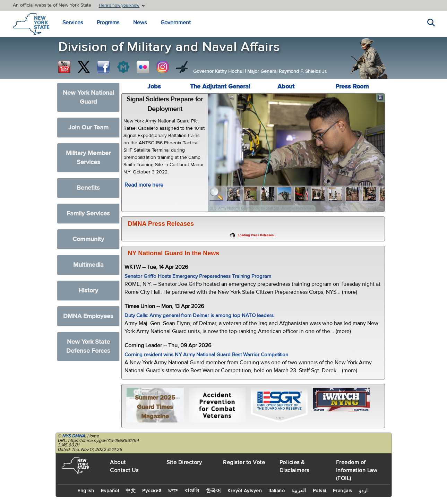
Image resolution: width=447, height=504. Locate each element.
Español (110, 491)
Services (73, 23)
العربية (299, 491)
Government (176, 23)
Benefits (88, 188)
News (140, 23)
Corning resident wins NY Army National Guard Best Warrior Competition (206, 355)
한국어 (214, 491)
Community (88, 239)
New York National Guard (88, 97)
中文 (131, 491)
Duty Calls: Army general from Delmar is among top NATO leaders (199, 315)
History (88, 291)
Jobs (154, 87)
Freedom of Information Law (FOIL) (357, 470)
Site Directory (184, 462)
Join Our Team (88, 127)
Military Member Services (88, 158)
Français (343, 491)
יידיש (173, 491)
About (286, 87)
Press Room (352, 87)
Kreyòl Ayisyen (245, 491)
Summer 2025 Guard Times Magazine (155, 407)
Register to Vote (244, 462)
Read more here (144, 185)
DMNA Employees (88, 316)
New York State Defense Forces (88, 346)
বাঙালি (192, 491)
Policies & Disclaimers (294, 466)
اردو (363, 491)
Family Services (88, 213)
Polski (320, 491)
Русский (152, 491)
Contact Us (124, 470)
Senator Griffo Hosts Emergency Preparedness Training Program (198, 276)
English (86, 491)
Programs (108, 23)
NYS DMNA (74, 436)
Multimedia (88, 265)
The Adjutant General (220, 87)
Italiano (277, 491)
